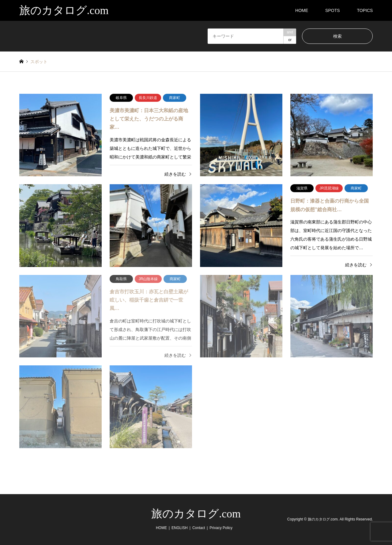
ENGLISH (180, 528)
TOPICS (365, 10)
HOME (302, 10)
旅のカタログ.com (196, 514)
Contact (199, 528)
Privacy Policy (221, 528)
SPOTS (332, 10)
